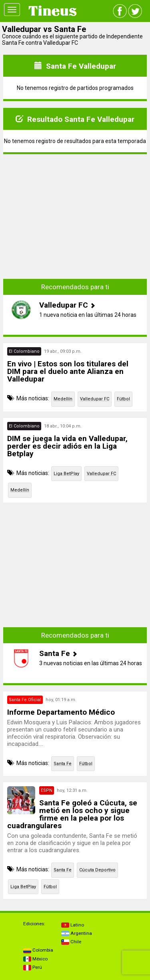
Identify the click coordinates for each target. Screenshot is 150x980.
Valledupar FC (95, 399)
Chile (71, 942)
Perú (33, 967)
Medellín (63, 399)
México (35, 959)
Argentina (77, 933)
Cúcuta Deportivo (97, 870)
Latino (73, 925)
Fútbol (123, 399)
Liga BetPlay (66, 474)
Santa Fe (63, 764)
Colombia (38, 950)
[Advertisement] (75, 211)
